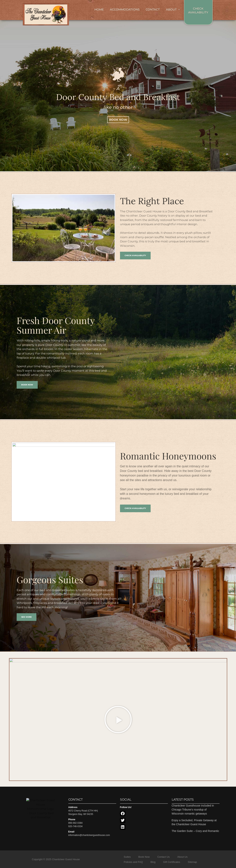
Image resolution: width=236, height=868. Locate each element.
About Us (182, 857)
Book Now (144, 857)
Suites (127, 857)
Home (99, 9)
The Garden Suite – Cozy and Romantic (195, 831)
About (171, 9)
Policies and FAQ (133, 862)
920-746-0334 (76, 826)
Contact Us (163, 857)
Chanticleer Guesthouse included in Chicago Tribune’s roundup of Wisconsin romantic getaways (193, 810)
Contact (153, 9)
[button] (118, 720)
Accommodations (125, 9)
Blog (153, 862)
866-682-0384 (76, 823)
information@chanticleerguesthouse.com (89, 835)
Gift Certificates (172, 862)
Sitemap (192, 862)
